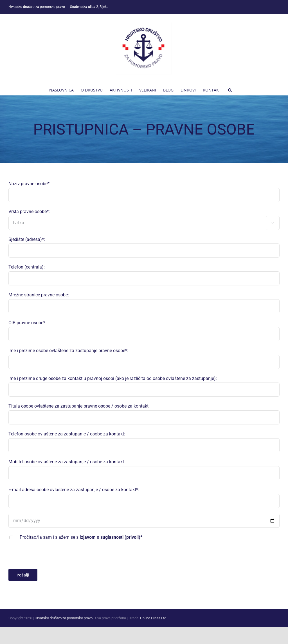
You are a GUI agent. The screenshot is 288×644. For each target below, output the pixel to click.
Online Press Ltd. (154, 618)
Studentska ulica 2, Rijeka (89, 7)
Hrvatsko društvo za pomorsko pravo (64, 618)
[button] (230, 90)
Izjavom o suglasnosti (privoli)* (111, 537)
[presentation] (51, 558)
